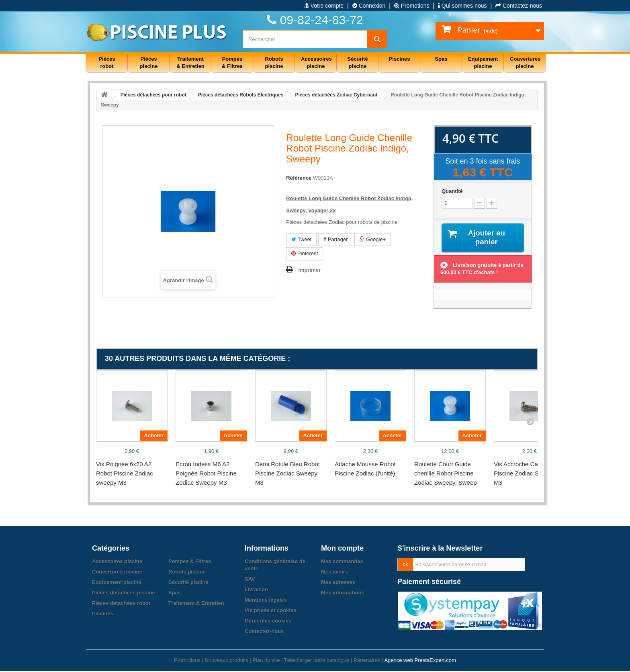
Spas (175, 593)
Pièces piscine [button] (149, 62)
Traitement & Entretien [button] (190, 62)
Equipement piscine (117, 583)
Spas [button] (441, 59)
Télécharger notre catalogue (317, 661)
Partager (335, 239)
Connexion (369, 6)
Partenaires (367, 661)
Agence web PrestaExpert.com (420, 661)
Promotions (412, 6)
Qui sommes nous (462, 6)
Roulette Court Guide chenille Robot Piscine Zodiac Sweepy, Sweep (446, 474)
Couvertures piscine (117, 573)
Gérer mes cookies (268, 622)
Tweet (301, 239)
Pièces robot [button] (107, 62)
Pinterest (305, 253)
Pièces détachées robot (121, 604)
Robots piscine (187, 573)
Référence (299, 178)
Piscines (103, 614)
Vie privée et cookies (270, 611)
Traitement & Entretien (196, 604)
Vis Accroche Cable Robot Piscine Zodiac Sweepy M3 (529, 474)
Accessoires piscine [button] (316, 62)
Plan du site (266, 661)
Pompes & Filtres (190, 562)
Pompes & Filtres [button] (232, 62)
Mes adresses (338, 583)
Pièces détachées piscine (124, 593)
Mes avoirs (334, 573)
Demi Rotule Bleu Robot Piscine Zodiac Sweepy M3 (287, 474)
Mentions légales (266, 601)
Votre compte (324, 6)
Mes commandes (342, 562)
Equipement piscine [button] (483, 62)
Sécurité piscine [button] (357, 62)
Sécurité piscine (188, 583)
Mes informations (343, 593)
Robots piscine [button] (274, 62)
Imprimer (309, 270)
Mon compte (342, 549)
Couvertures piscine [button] (525, 62)
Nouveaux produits (226, 661)
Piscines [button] (400, 59)
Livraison (256, 590)
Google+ (373, 239)
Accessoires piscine (117, 562)
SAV (250, 580)
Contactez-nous (519, 6)
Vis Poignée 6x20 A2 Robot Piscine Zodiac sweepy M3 (125, 474)
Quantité (452, 191)
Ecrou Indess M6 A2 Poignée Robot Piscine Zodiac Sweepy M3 (206, 474)
